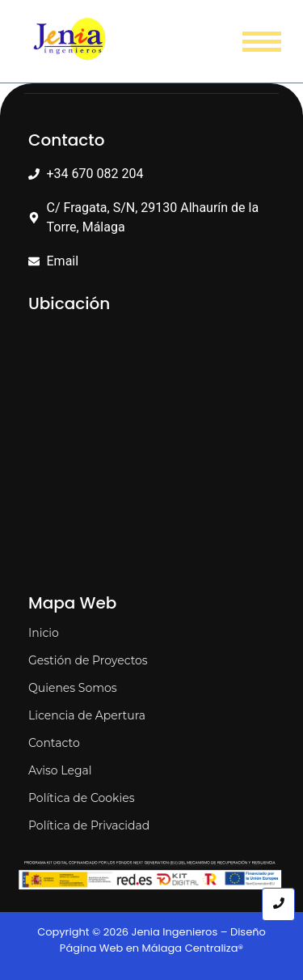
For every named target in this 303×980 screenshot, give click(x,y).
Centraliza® (215, 948)
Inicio (44, 633)
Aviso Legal (60, 770)
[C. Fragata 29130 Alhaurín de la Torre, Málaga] (151, 449)
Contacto (54, 743)
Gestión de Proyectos (88, 660)
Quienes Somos (73, 688)
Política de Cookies (82, 798)
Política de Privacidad (89, 825)
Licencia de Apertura (87, 715)
